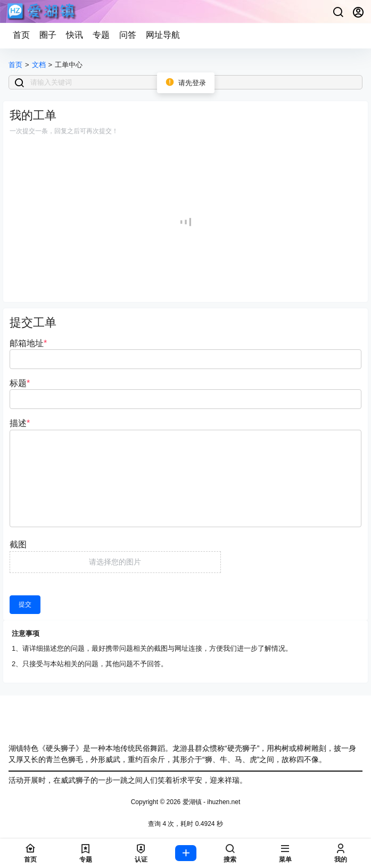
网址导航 (163, 35)
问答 (128, 35)
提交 (25, 604)
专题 (101, 35)
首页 (21, 35)
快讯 (75, 35)
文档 (39, 65)
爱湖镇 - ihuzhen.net (210, 802)
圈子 (48, 35)
